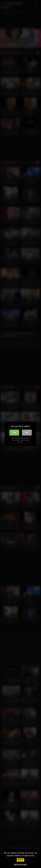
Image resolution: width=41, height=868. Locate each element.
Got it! (20, 860)
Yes (14, 433)
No (27, 433)
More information (20, 864)
